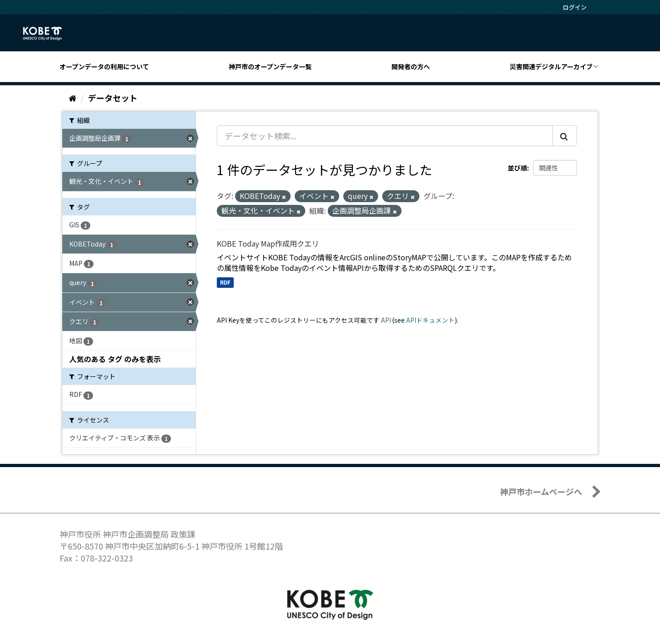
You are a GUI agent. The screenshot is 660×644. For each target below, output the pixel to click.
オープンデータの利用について (104, 66)
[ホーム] (73, 98)
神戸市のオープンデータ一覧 (270, 66)
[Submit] (565, 136)
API (386, 320)
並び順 (517, 168)
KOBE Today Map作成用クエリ (268, 243)
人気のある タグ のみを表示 (115, 359)
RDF (225, 282)
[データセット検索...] (385, 136)
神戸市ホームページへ (541, 491)
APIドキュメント (430, 320)
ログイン (575, 7)
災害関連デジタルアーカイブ (551, 66)
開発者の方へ (411, 66)
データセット (113, 98)
